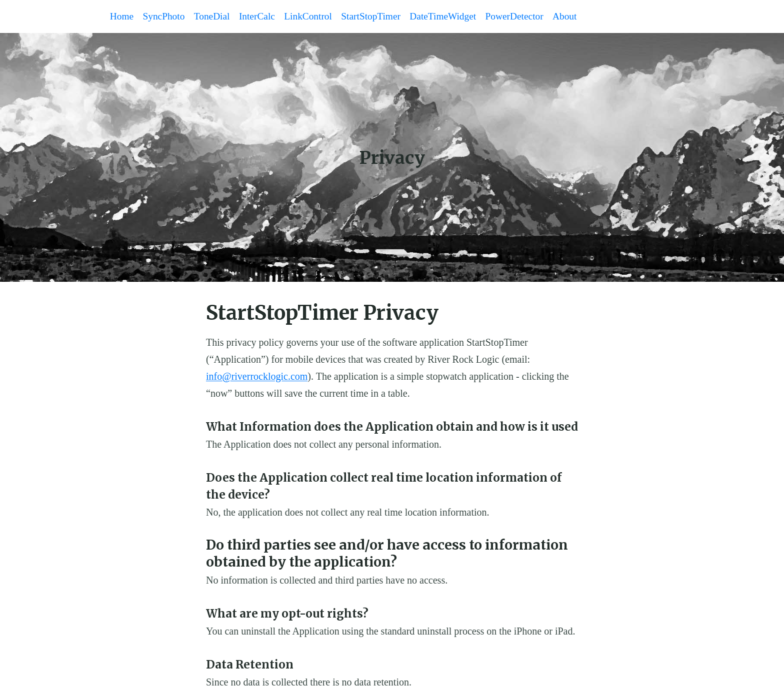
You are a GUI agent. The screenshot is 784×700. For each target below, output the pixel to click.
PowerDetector (527, 17)
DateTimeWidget (454, 17)
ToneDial (215, 17)
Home (123, 17)
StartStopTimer (379, 17)
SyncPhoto (166, 17)
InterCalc (262, 17)
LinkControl (315, 17)
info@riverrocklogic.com (257, 377)
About (579, 17)
